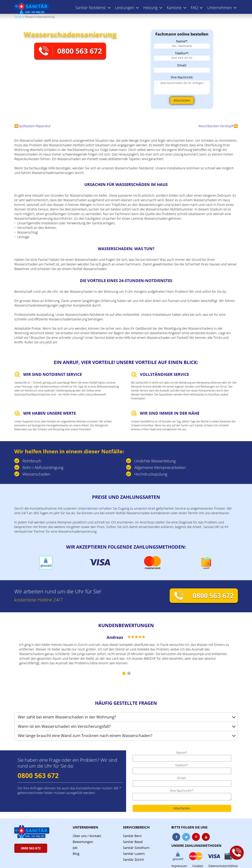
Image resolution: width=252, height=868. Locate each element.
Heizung (150, 7)
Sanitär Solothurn (136, 848)
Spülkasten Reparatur (35, 126)
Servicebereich (136, 827)
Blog (76, 854)
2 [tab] (129, 674)
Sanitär (18, 17)
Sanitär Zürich (133, 860)
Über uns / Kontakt (87, 836)
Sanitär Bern (132, 836)
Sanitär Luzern (134, 854)
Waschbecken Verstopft (216, 126)
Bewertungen (83, 842)
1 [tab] (124, 674)
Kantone (174, 7)
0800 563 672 (80, 51)
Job (75, 848)
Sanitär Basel (133, 842)
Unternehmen (85, 827)
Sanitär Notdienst (91, 7)
